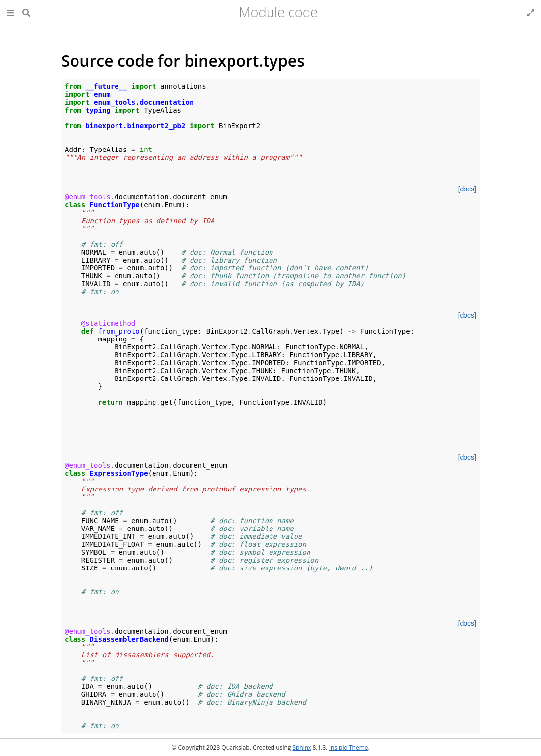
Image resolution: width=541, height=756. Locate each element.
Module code (278, 12)
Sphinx (302, 747)
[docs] (467, 189)
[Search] (26, 12)
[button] (10, 12)
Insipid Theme (349, 747)
